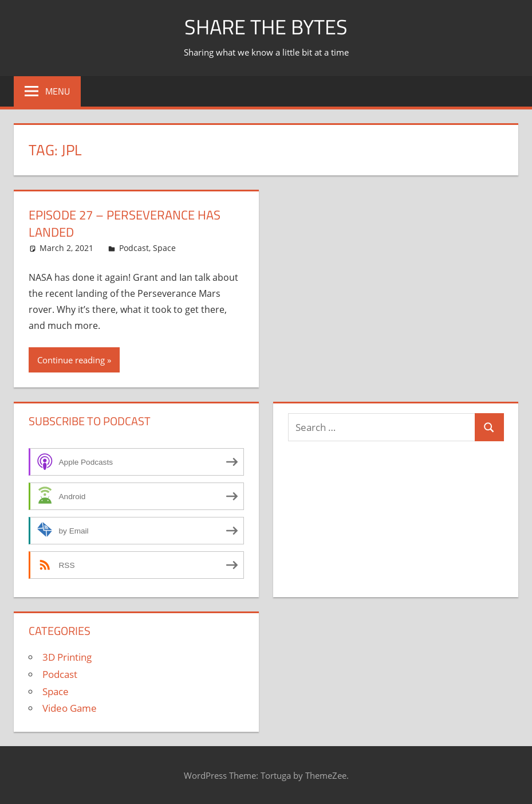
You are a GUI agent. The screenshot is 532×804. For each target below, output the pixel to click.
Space (164, 248)
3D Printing (67, 657)
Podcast (134, 248)
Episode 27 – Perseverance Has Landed (125, 224)
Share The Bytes (266, 27)
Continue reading (71, 360)
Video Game (70, 708)
